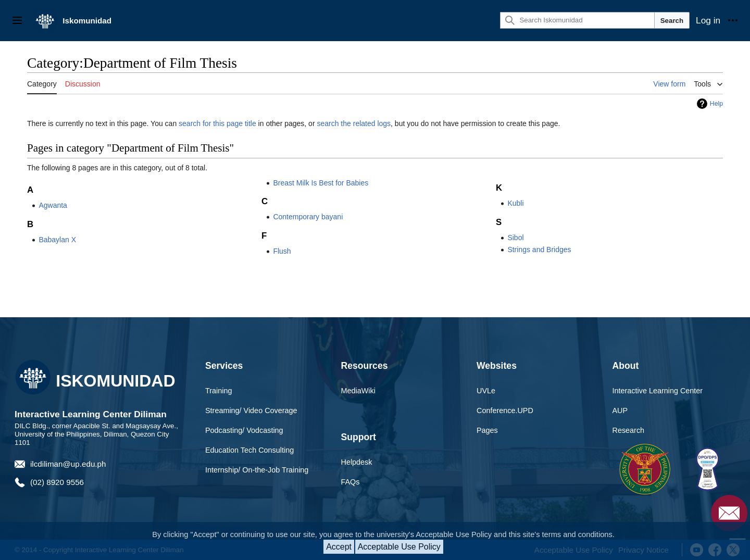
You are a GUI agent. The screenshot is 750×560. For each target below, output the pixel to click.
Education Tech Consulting (249, 450)
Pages (487, 430)
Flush (282, 251)
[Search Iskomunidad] (577, 20)
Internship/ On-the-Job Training (257, 470)
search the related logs (354, 123)
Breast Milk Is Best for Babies (321, 183)
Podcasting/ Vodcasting (244, 430)
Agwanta (53, 205)
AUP (620, 410)
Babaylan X (57, 240)
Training (218, 391)
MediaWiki (358, 391)
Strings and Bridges (539, 250)
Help (716, 104)
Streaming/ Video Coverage (251, 410)
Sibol (515, 238)
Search (672, 21)
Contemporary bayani (308, 217)
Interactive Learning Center (658, 391)
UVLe (486, 391)
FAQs (351, 482)
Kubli (515, 203)
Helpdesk (357, 462)
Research (629, 430)
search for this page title (217, 123)
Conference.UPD (505, 410)
